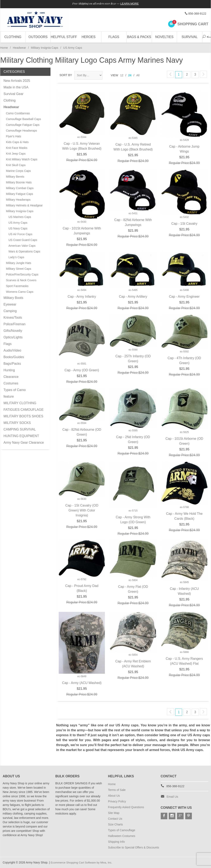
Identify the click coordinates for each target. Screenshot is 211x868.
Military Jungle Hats (19, 263)
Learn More (131, 4)
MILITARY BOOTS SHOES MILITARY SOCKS (23, 420)
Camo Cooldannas (18, 113)
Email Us (172, 797)
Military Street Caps (19, 269)
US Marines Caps (20, 217)
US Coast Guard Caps (23, 240)
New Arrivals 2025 (17, 81)
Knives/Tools (13, 318)
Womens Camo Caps (20, 292)
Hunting (9, 370)
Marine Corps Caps (18, 171)
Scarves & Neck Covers (21, 280)
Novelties (164, 37)
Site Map (114, 813)
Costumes (11, 383)
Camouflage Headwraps (21, 131)
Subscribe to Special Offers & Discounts (134, 847)
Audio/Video (12, 350)
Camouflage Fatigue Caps (23, 125)
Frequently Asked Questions (126, 807)
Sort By (66, 75)
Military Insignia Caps (45, 48)
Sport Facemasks (17, 286)
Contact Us (115, 819)
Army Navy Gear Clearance (24, 443)
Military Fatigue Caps (20, 194)
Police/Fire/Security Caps (22, 274)
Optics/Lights (13, 337)
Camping (10, 311)
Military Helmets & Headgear (24, 205)
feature (9, 396)
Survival (190, 37)
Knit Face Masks (17, 148)
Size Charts (115, 824)
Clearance (11, 377)
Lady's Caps (16, 257)
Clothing (13, 37)
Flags (114, 37)
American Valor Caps (22, 246)
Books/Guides (14, 357)
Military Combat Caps (20, 188)
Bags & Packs (139, 37)
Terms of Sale (117, 790)
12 (122, 75)
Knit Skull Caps (16, 165)
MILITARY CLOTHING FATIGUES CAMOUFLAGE (23, 406)
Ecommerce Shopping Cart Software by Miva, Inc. (83, 862)
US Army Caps (18, 223)
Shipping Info (116, 842)
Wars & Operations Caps (24, 251)
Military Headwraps (18, 200)
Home (4, 48)
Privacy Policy (117, 801)
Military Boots (13, 298)
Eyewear (10, 304)
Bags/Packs (12, 364)
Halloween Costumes (122, 836)
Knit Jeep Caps (16, 154)
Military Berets (15, 177)
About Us (114, 796)
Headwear (19, 48)
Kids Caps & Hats (17, 142)
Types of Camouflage (122, 830)
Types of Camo (15, 390)
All (138, 75)
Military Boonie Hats (19, 182)
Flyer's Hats (13, 136)
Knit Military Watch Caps (22, 159)
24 (130, 75)
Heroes (89, 37)
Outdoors (38, 37)
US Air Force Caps (20, 234)
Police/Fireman (15, 324)
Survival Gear (13, 94)
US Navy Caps (18, 228)
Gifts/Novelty (13, 331)
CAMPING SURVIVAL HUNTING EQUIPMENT (21, 433)
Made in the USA (16, 87)
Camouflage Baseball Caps (23, 119)
